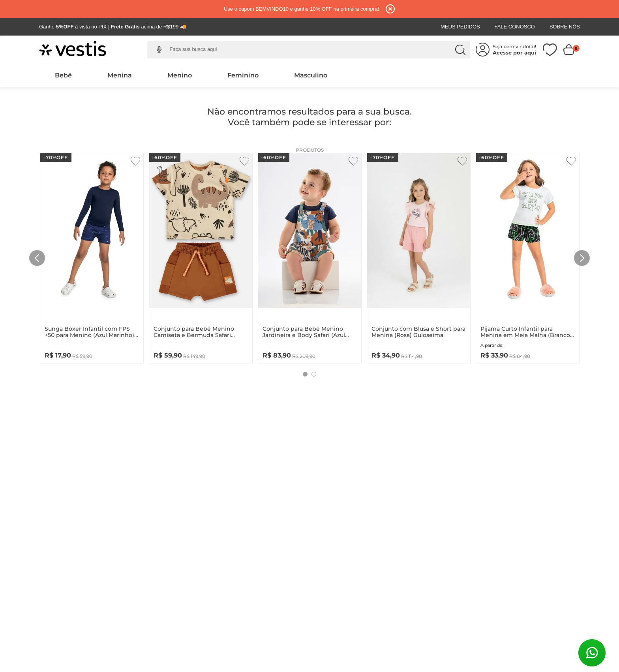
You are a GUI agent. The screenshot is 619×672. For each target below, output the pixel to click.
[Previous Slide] (37, 258)
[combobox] (315, 50)
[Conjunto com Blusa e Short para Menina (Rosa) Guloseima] (419, 256)
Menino (180, 75)
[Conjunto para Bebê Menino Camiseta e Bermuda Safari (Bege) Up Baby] (201, 256)
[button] (159, 50)
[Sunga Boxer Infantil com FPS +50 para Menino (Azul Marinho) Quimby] (92, 256)
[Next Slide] (582, 258)
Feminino (243, 75)
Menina (120, 75)
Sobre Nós (565, 27)
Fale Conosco (515, 27)
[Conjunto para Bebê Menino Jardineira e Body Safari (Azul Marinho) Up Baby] (310, 256)
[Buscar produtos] (460, 50)
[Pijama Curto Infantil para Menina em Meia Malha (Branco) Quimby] (528, 256)
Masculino (311, 75)
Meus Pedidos (460, 27)
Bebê (63, 75)
